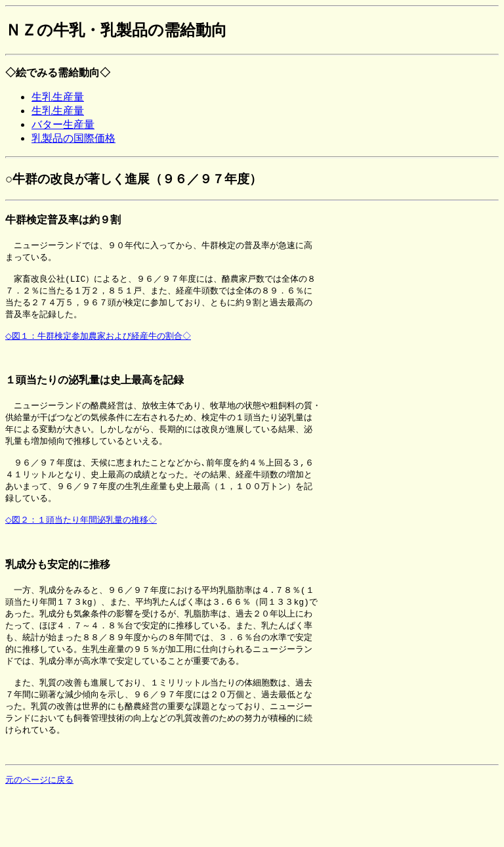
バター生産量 (63, 124)
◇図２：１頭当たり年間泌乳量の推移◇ (84, 542)
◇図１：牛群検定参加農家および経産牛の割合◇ (101, 344)
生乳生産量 (58, 97)
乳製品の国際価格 (73, 138)
